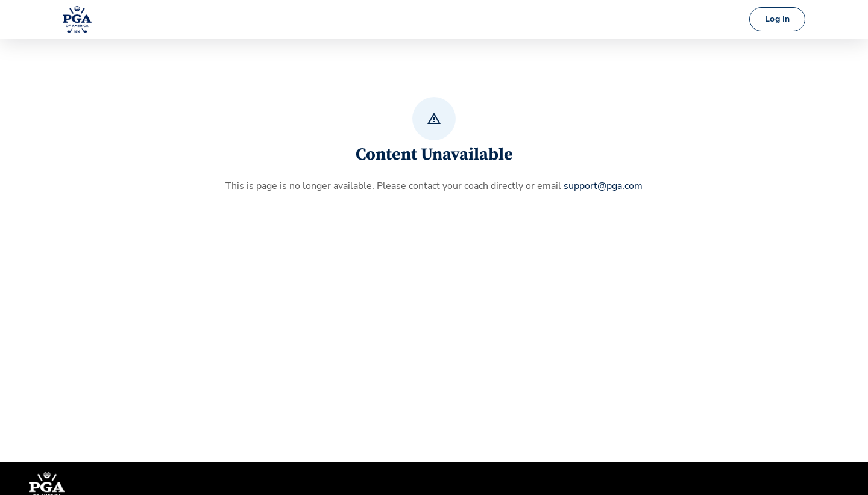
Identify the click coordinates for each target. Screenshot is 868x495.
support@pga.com (603, 186)
